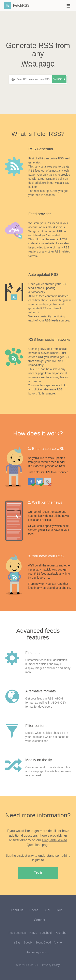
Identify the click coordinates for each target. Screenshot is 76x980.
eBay (17, 942)
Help (59, 910)
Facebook (46, 933)
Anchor (58, 942)
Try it (38, 873)
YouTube (61, 933)
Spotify (28, 942)
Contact (39, 920)
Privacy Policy (51, 965)
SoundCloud (43, 942)
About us (17, 910)
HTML (33, 933)
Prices (34, 910)
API (47, 910)
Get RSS (59, 79)
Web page (38, 64)
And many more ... (38, 952)
